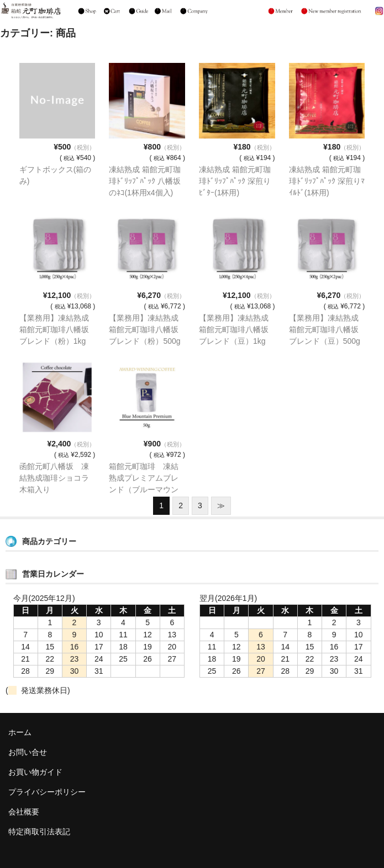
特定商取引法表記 (39, 832)
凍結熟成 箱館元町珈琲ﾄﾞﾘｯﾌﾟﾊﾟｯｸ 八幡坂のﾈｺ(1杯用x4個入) (145, 181)
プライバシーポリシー (47, 792)
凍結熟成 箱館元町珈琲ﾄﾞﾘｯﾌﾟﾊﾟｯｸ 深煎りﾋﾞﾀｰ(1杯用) (235, 181)
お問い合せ (28, 752)
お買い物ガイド (35, 772)
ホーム (20, 732)
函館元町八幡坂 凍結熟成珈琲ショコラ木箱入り (54, 478)
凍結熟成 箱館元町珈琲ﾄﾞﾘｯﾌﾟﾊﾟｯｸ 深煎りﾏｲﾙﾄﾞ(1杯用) (327, 181)
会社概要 (24, 812)
